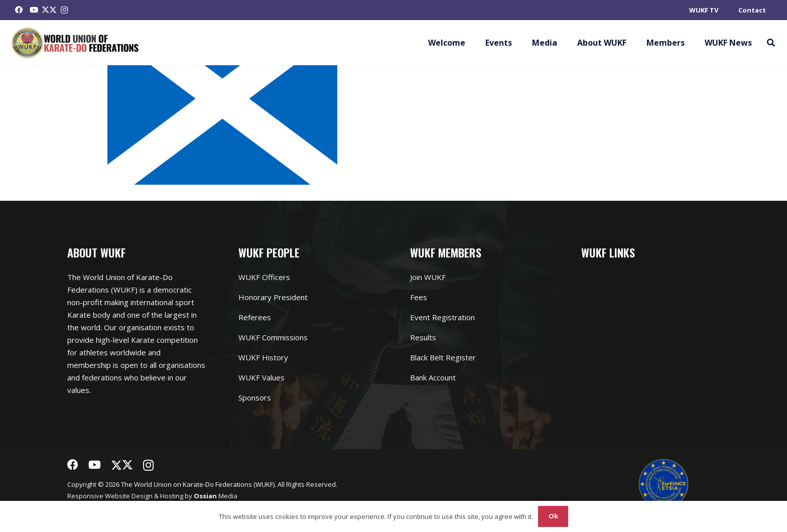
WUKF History (263, 357)
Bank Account (433, 377)
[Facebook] (19, 10)
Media (216, 496)
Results (423, 337)
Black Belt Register (443, 357)
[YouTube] (34, 10)
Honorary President (273, 297)
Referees (255, 317)
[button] (771, 43)
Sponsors (255, 397)
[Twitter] (49, 10)
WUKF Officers (264, 277)
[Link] (76, 43)
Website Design (129, 496)
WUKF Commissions (273, 337)
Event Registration (442, 317)
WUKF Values (261, 377)
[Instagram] (64, 10)
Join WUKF (428, 277)
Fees (419, 297)
